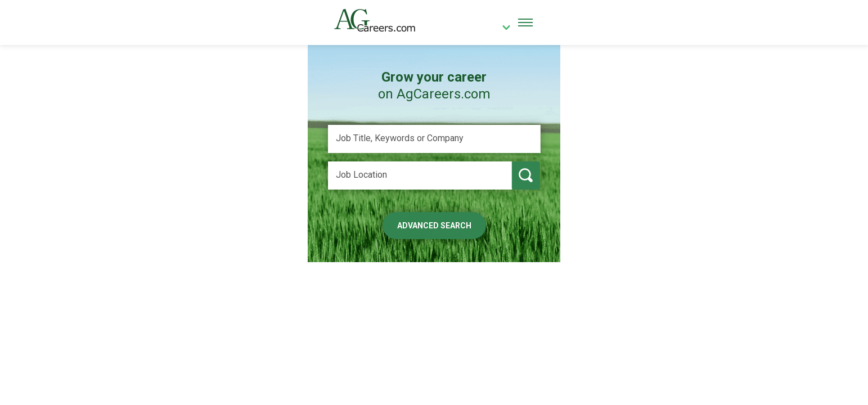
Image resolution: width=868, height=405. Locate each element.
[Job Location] (420, 175)
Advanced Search (434, 226)
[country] (502, 29)
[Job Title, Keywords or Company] (434, 139)
